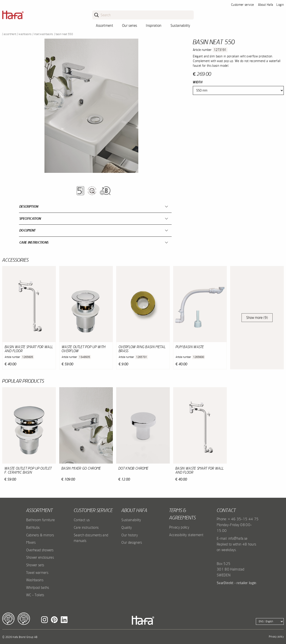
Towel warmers (37, 573)
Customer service (242, 5)
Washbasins (25, 34)
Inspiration (154, 25)
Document (28, 230)
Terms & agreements (182, 514)
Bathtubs (33, 527)
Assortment (104, 25)
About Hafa (266, 5)
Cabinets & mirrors (40, 535)
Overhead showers (40, 550)
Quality (127, 527)
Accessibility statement (186, 535)
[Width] (238, 90)
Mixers (31, 542)
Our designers (132, 542)
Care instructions (34, 242)
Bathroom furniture (41, 520)
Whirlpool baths (38, 588)
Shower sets (35, 565)
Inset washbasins (43, 34)
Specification (30, 218)
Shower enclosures (40, 557)
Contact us (82, 520)
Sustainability (180, 25)
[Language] (270, 621)
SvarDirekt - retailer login (237, 583)
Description (29, 206)
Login (280, 5)
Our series (129, 25)
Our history (130, 535)
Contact (226, 510)
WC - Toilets (35, 595)
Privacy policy (179, 527)
